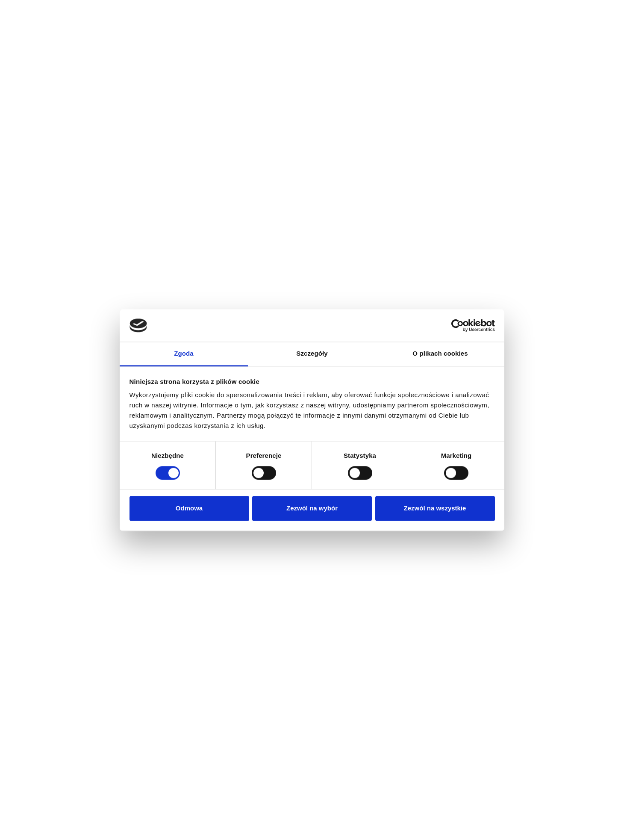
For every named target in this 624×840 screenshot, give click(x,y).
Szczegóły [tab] (312, 354)
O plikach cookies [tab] (440, 354)
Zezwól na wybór (312, 508)
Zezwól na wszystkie (435, 508)
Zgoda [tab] (184, 354)
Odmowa (189, 508)
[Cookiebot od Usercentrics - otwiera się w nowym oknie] (458, 325)
